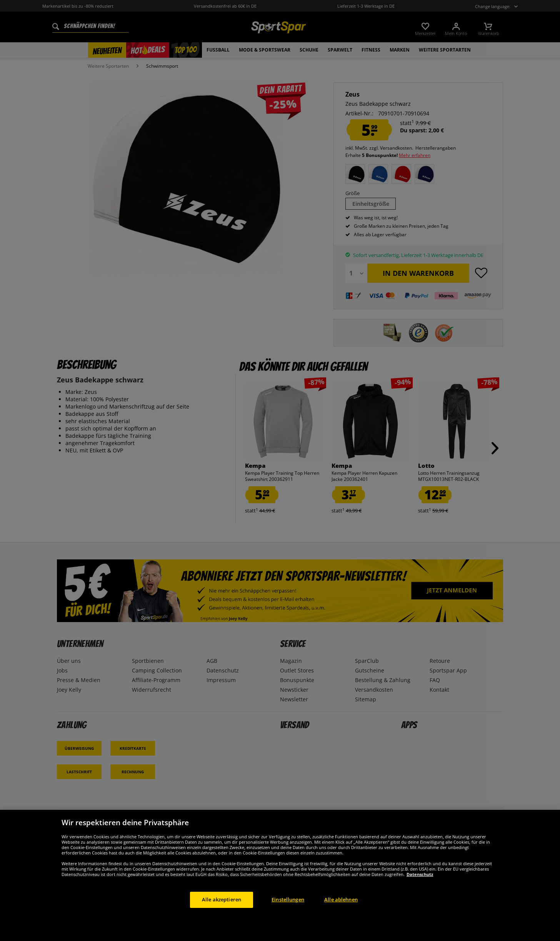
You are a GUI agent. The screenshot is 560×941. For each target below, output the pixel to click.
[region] (280, 875)
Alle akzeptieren (222, 899)
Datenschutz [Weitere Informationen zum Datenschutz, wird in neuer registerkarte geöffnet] (420, 874)
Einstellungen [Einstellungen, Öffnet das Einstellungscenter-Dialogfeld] (288, 899)
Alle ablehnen (341, 899)
